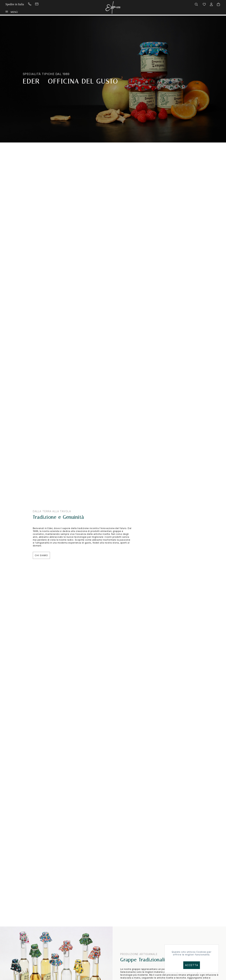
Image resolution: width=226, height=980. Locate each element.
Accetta (192, 965)
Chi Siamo (41, 555)
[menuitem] (33, 4)
